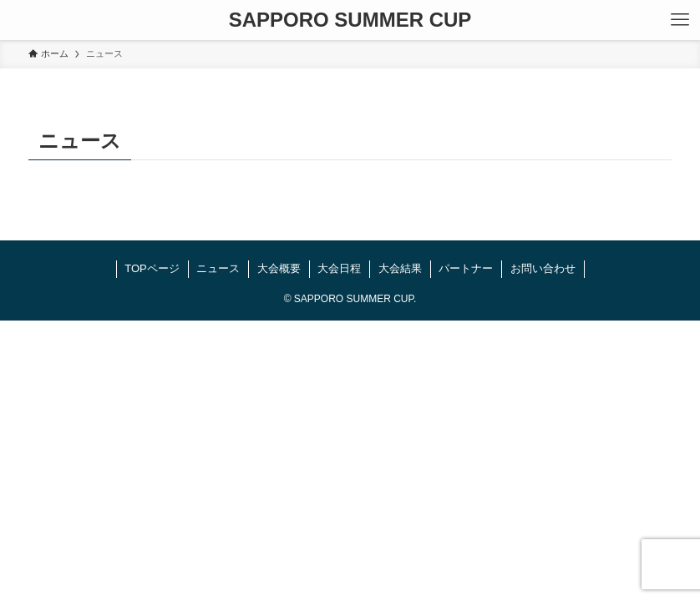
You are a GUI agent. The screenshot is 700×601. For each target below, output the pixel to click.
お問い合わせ (543, 268)
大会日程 (339, 268)
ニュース (218, 268)
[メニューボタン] (680, 20)
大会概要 (279, 268)
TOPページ (152, 268)
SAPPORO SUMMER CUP (350, 20)
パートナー (466, 268)
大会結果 (400, 268)
